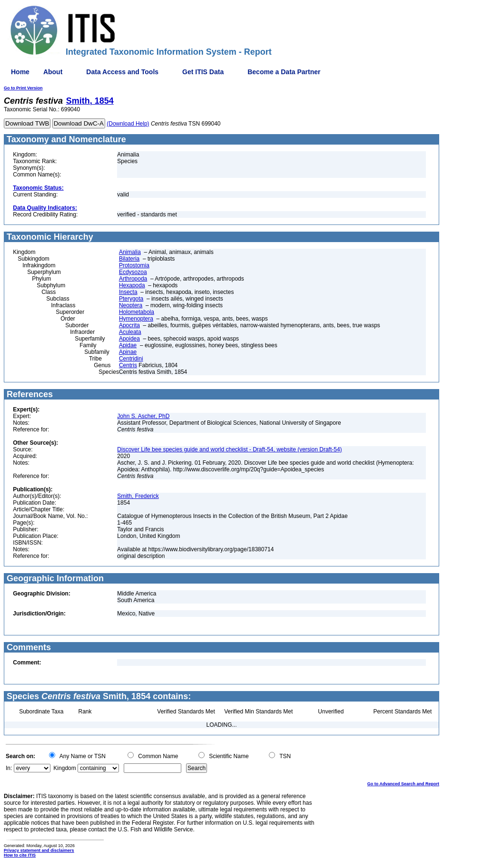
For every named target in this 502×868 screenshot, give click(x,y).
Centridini (131, 359)
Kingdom (64, 768)
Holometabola (137, 312)
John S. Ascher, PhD (143, 416)
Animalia (130, 252)
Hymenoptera (136, 319)
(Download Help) (128, 124)
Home (20, 72)
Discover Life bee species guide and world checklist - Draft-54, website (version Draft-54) (229, 449)
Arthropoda (133, 279)
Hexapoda (132, 285)
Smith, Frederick (138, 496)
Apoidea (129, 339)
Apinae (128, 352)
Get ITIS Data (203, 72)
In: (9, 768)
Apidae (128, 345)
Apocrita (129, 325)
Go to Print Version (23, 88)
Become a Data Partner (284, 72)
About (53, 72)
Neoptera (131, 305)
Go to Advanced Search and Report (403, 784)
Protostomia (134, 265)
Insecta (128, 292)
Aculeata (130, 332)
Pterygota (131, 299)
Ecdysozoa (133, 272)
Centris (128, 365)
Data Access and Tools (122, 72)
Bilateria (129, 259)
